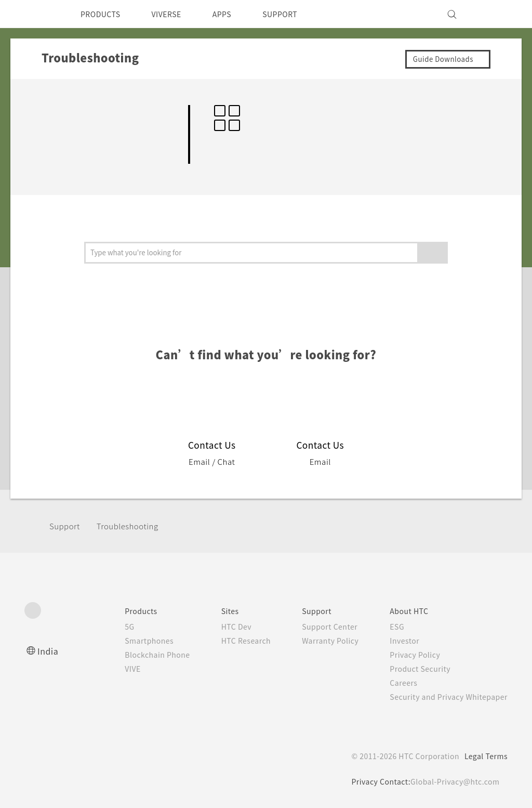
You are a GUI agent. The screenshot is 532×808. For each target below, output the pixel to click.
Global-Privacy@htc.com (453, 781)
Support (66, 526)
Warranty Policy (319, 641)
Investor (397, 641)
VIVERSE (175, 14)
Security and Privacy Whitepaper (444, 697)
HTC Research (230, 641)
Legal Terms (484, 756)
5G (106, 627)
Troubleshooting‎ (132, 526)
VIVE (111, 669)
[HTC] (37, 14)
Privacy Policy (408, 655)
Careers (396, 683)
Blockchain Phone (136, 655)
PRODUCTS (103, 14)
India (48, 651)
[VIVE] (494, 14)
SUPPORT (298, 14)
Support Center (319, 627)
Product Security (414, 669)
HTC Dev (220, 627)
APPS (236, 14)
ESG (389, 627)
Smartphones (128, 641)
